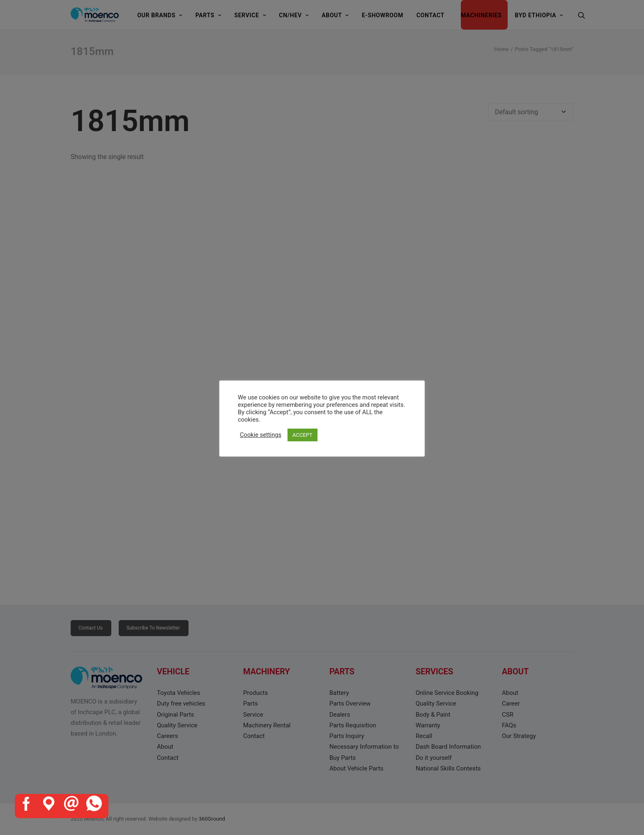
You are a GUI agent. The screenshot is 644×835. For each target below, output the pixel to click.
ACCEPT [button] (302, 435)
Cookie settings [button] (261, 435)
